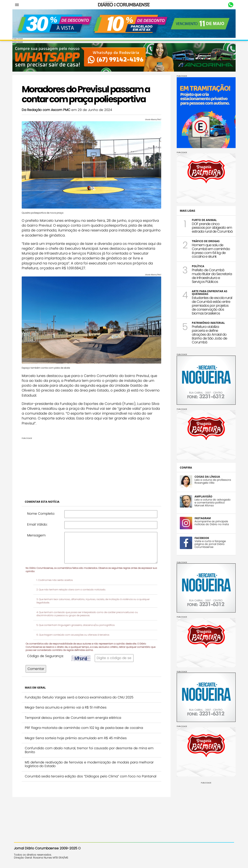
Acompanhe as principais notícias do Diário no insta (210, 522)
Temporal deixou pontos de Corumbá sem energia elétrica (74, 713)
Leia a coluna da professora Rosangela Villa (211, 481)
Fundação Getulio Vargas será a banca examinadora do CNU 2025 (81, 693)
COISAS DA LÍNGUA (206, 476)
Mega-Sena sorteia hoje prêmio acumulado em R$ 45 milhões (77, 734)
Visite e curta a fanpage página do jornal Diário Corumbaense (209, 544)
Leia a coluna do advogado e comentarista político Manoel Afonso (211, 502)
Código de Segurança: (47, 652)
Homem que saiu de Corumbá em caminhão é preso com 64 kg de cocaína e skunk (209, 250)
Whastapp (229, 5)
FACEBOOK (200, 538)
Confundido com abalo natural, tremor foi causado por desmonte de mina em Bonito (91, 746)
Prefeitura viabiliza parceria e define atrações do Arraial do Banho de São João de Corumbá (208, 334)
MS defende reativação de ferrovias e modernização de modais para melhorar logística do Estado (91, 760)
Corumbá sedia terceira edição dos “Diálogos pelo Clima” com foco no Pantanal (84, 774)
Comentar (37, 664)
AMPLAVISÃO (202, 496)
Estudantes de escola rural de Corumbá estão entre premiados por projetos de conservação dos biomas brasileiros (210, 305)
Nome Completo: (43, 509)
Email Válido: (39, 520)
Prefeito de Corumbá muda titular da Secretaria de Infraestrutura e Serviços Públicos (210, 275)
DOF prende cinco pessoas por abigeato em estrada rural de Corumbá (211, 227)
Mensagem (38, 531)
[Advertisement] (91, 462)
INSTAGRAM (201, 518)
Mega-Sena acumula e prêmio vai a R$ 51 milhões (67, 703)
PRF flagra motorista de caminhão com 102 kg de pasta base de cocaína (85, 723)
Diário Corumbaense (124, 5)
